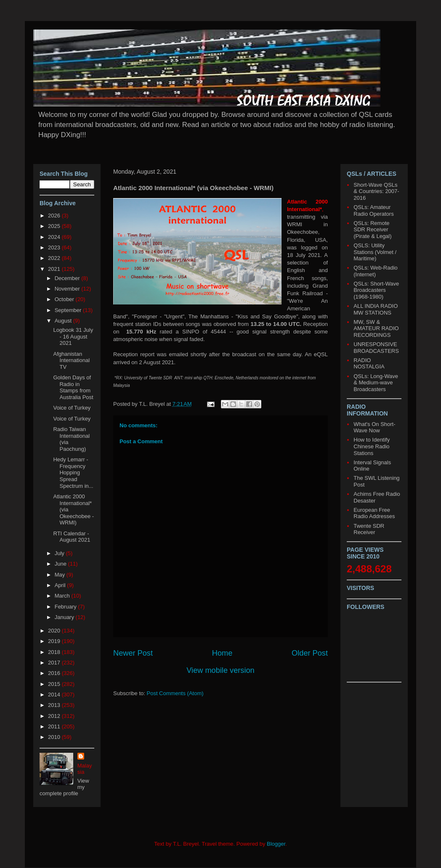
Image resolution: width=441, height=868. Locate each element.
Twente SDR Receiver (369, 529)
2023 (55, 247)
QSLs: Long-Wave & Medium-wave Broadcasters (376, 383)
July (60, 553)
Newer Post (133, 653)
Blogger (276, 844)
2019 (55, 641)
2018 (55, 652)
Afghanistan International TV (71, 360)
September (69, 310)
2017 (55, 663)
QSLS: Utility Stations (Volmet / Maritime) (375, 252)
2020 (55, 631)
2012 (55, 716)
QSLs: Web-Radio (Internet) (376, 271)
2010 (55, 737)
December (68, 278)
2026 (55, 216)
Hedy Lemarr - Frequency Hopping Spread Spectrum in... (73, 472)
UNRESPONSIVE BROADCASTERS (376, 348)
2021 (55, 269)
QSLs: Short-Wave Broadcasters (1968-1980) (376, 290)
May (61, 575)
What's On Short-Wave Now (374, 427)
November (68, 289)
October (65, 299)
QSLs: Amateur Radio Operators (373, 210)
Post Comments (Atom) (175, 693)
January (65, 617)
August (64, 321)
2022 (55, 258)
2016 (55, 673)
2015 (55, 684)
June (61, 564)
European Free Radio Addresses (374, 513)
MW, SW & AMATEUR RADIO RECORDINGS (376, 328)
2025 (55, 226)
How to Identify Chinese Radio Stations (372, 446)
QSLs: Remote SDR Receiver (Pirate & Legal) (372, 230)
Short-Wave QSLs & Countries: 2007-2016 (376, 191)
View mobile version (220, 670)
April (61, 585)
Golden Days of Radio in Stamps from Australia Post (73, 387)
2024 (55, 237)
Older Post (310, 653)
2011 (55, 726)
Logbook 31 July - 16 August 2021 (73, 336)
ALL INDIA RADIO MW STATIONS (376, 309)
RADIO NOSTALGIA (369, 364)
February (66, 607)
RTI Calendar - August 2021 (72, 537)
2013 (55, 705)
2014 (55, 695)
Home (222, 653)
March (63, 596)
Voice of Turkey (72, 408)
